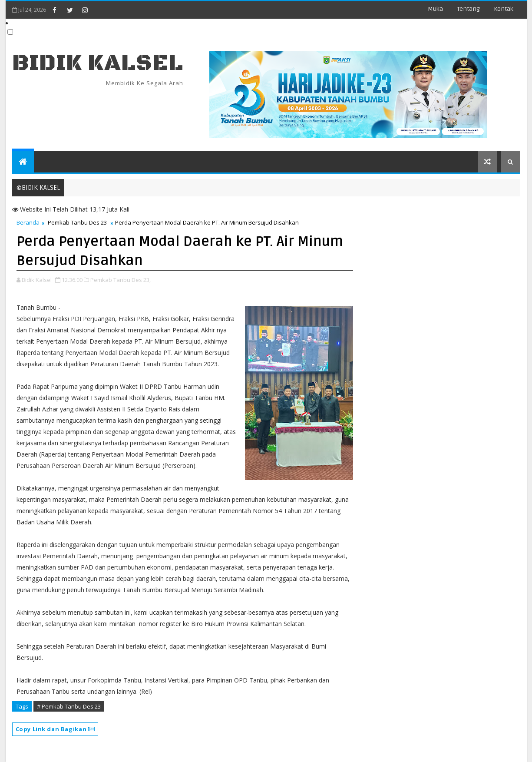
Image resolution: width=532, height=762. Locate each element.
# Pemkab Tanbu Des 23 (69, 706)
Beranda (28, 222)
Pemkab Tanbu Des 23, (121, 280)
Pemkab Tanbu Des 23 (77, 222)
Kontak (504, 9)
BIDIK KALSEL (98, 63)
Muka (435, 9)
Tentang (468, 9)
